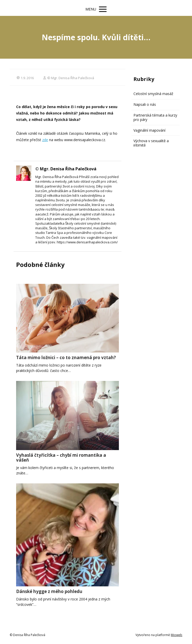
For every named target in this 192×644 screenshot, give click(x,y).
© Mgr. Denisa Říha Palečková (68, 78)
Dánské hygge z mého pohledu (49, 591)
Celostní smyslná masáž (153, 94)
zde (45, 140)
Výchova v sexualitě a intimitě (151, 143)
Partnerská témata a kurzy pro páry (155, 117)
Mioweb (177, 635)
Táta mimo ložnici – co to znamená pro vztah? (66, 357)
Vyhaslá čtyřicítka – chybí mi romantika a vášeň (61, 458)
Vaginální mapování (149, 130)
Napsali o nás (145, 104)
